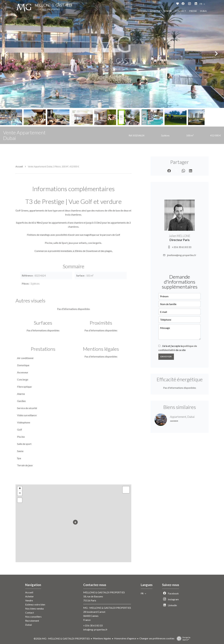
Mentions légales (102, 638)
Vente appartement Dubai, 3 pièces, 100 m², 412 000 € (54, 166)
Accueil (19, 166)
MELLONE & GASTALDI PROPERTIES (104, 592)
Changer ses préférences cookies (157, 638)
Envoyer (166, 357)
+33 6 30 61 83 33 (182, 247)
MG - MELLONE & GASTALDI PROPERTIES (107, 608)
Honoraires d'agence (125, 638)
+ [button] (20, 489)
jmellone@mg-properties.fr (182, 255)
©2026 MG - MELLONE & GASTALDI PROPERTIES (62, 638)
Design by (183, 639)
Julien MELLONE (180, 236)
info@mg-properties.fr (95, 629)
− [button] (20, 493)
